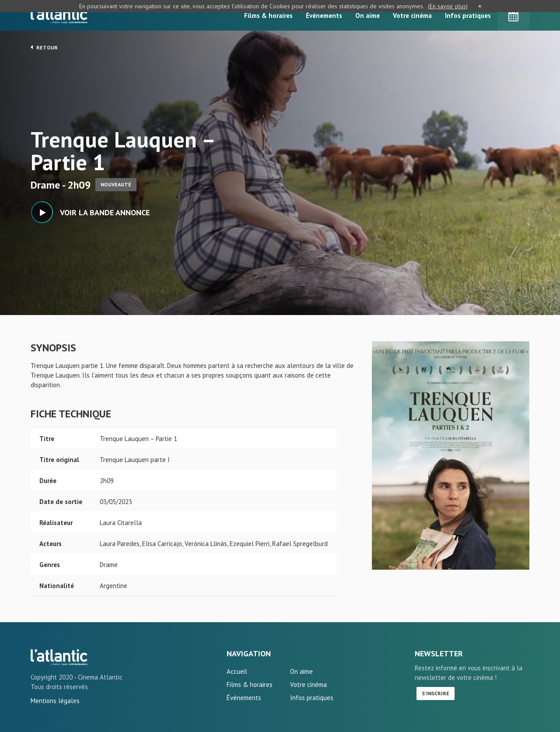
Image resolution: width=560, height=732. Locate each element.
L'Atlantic (59, 15)
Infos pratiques (468, 16)
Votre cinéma (412, 16)
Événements (324, 16)
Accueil (237, 671)
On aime (367, 16)
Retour (44, 47)
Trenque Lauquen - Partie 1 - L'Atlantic (59, 657)
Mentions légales (55, 701)
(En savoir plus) (448, 6)
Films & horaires (268, 16)
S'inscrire (436, 693)
